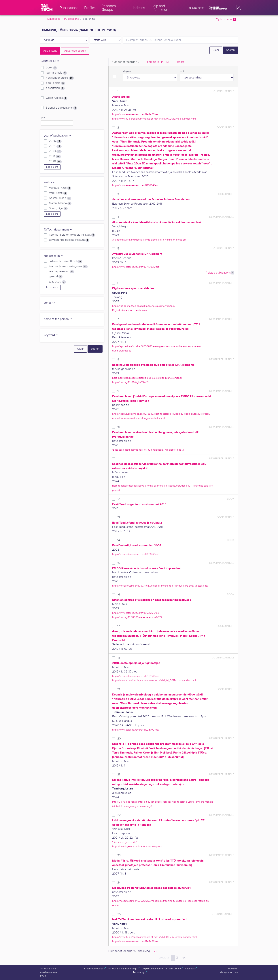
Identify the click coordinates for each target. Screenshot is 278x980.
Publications (72, 19)
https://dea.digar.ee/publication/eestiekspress (137, 847)
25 (119, 914)
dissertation (55, 88)
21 (119, 775)
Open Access (57, 98)
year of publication (58, 136)
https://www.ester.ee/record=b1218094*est (135, 185)
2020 (55, 162)
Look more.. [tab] (157, 62)
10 (119, 427)
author (50, 183)
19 (119, 689)
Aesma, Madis (60, 198)
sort (182, 71)
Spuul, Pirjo (58, 208)
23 (119, 855)
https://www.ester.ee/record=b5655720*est (136, 613)
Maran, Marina (60, 203)
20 (119, 739)
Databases (54, 19)
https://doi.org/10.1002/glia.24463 (130, 382)
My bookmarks (226, 19)
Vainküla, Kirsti (60, 188)
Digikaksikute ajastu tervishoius (129, 310)
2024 (55, 146)
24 (119, 883)
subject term (54, 256)
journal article (56, 73)
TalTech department (58, 230)
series (49, 303)
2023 (55, 151)
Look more (52, 167)
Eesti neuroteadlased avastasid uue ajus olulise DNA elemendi (147, 378)
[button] (238, 8)
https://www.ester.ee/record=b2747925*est (136, 267)
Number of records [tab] (125, 62)
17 (119, 626)
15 (119, 563)
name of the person (58, 319)
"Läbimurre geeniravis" (124, 842)
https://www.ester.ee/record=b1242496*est (135, 114)
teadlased (57, 282)
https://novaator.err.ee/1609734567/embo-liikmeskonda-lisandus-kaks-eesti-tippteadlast (160, 586)
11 (118, 459)
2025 (55, 141)
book (51, 68)
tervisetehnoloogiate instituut (69, 240)
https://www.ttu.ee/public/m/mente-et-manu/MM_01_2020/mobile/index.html (154, 937)
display (127, 71)
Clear (216, 50)
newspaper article (60, 78)
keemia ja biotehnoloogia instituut (72, 235)
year (43, 118)
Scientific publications (62, 108)
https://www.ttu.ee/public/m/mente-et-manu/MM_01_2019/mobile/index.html (154, 119)
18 (119, 658)
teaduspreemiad (61, 272)
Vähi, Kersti (58, 193)
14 (119, 540)
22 (119, 815)
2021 (55, 156)
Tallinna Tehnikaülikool (66, 261)
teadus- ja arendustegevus (68, 266)
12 (119, 499)
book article (55, 83)
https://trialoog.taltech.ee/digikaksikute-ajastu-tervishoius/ (144, 306)
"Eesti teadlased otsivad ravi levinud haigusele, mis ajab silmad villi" (149, 450)
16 (119, 595)
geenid (56, 277)
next (184, 958)
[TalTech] (47, 8)
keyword (51, 335)
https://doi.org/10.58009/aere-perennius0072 (137, 617)
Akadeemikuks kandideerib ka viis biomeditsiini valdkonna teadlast (149, 240)
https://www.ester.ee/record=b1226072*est (135, 554)
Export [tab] (180, 62)
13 (119, 517)
